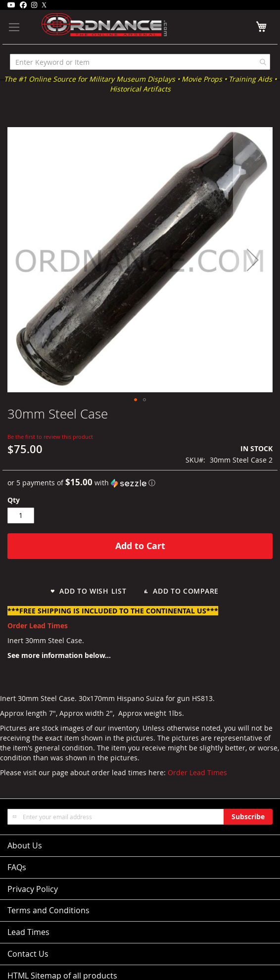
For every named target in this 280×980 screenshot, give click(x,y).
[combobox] (140, 62)
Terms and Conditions (48, 910)
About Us (25, 845)
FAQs (17, 867)
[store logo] (90, 25)
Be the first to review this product (50, 437)
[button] (253, 260)
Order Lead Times (197, 772)
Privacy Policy (33, 889)
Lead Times (28, 932)
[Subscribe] (248, 817)
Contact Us (28, 954)
